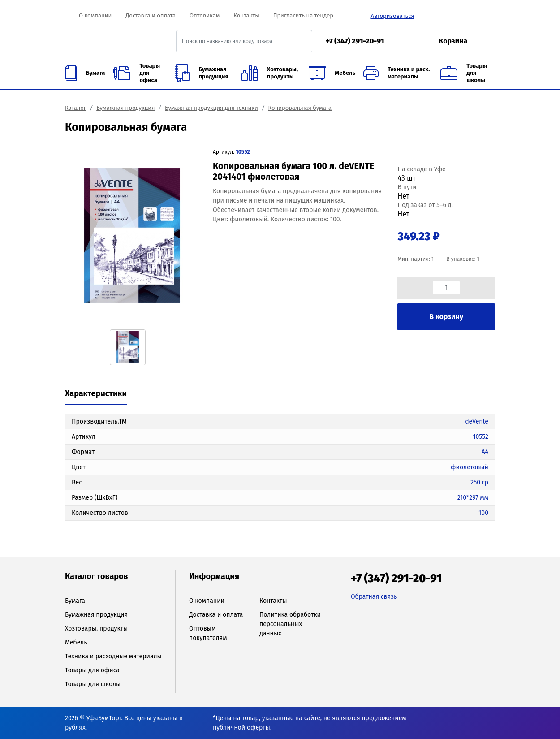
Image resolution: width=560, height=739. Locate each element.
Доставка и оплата (151, 15)
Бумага (75, 601)
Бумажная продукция (125, 108)
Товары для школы (93, 684)
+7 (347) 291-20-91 (355, 41)
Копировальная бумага (300, 108)
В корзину (446, 317)
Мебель (76, 642)
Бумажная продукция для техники (211, 108)
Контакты (246, 15)
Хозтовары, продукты (96, 629)
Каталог (75, 108)
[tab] (96, 394)
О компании (95, 15)
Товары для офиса (92, 670)
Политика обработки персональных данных (290, 624)
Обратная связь (374, 597)
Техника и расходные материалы (113, 656)
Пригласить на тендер (303, 15)
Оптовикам (205, 15)
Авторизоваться (392, 16)
